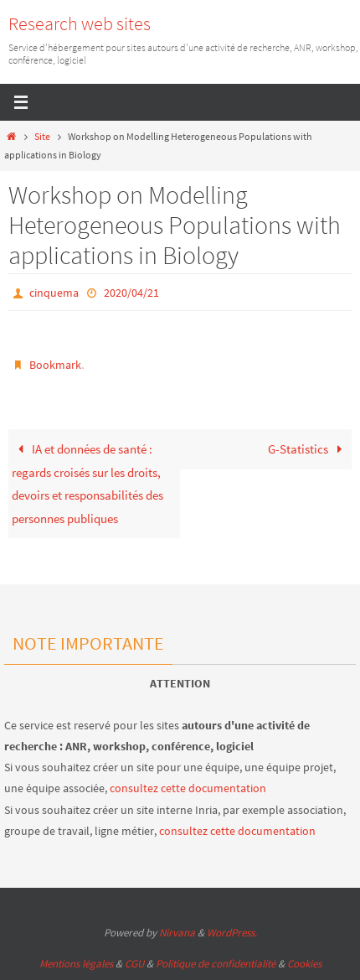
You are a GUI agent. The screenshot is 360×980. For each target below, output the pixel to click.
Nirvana (177, 933)
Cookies (304, 964)
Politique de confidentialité (216, 964)
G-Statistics (308, 449)
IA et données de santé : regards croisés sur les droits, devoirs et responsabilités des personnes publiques (87, 484)
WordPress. (232, 933)
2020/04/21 (131, 293)
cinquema (54, 293)
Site (42, 136)
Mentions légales (76, 964)
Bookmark (55, 365)
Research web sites (80, 23)
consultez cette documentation (188, 788)
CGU (134, 964)
